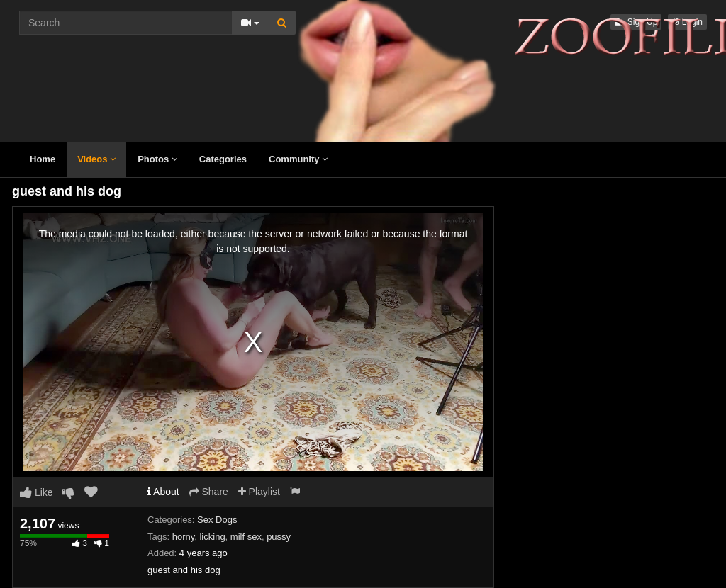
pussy (279, 537)
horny (184, 537)
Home (43, 159)
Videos (96, 159)
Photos (157, 159)
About (163, 492)
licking (212, 537)
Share (209, 492)
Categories (223, 159)
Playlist (259, 492)
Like (37, 492)
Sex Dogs (217, 520)
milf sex (246, 537)
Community (298, 159)
